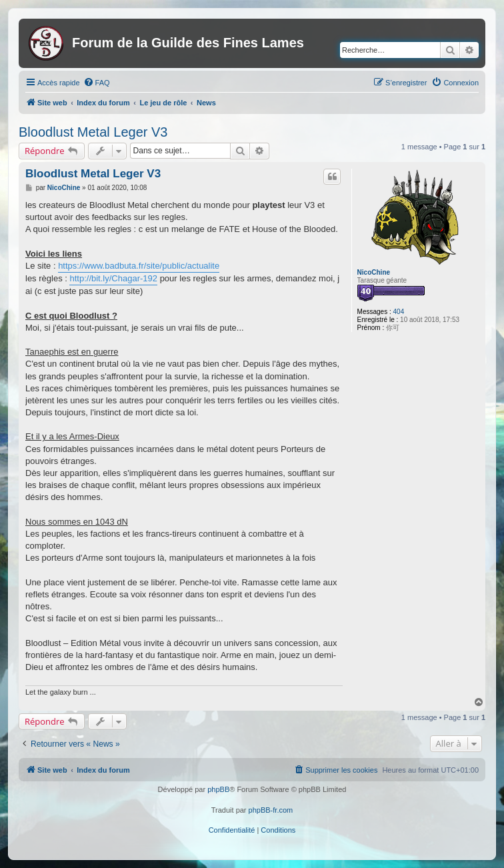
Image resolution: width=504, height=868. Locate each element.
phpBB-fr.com (271, 810)
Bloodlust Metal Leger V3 (93, 132)
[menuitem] (97, 83)
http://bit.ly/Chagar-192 (113, 278)
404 (399, 312)
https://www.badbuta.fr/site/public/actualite (139, 266)
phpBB (218, 789)
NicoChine (374, 272)
